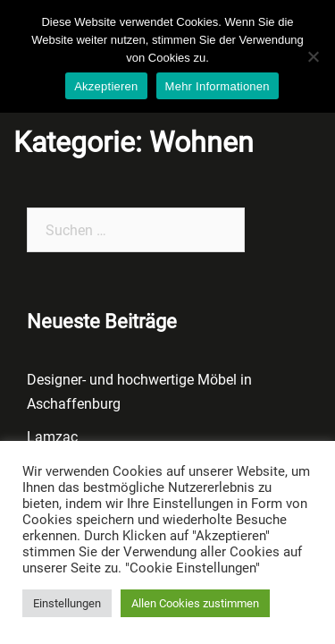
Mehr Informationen (218, 86)
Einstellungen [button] (67, 603)
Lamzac (52, 437)
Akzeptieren (106, 86)
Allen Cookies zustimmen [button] (195, 603)
